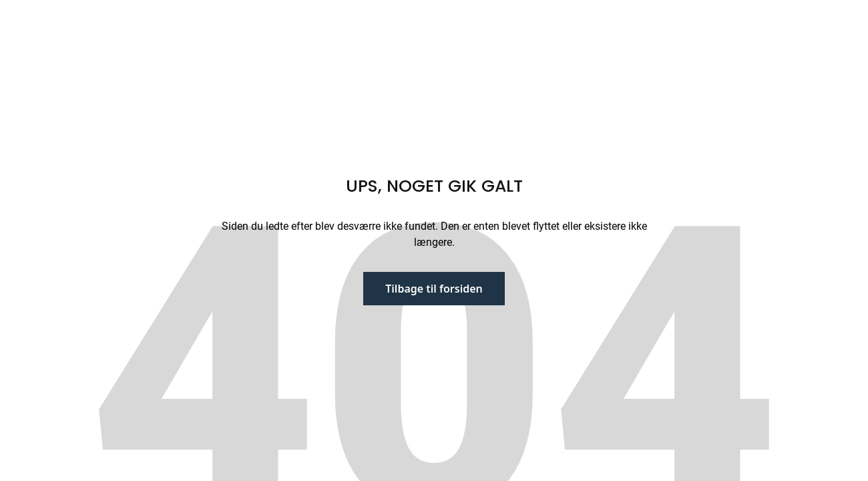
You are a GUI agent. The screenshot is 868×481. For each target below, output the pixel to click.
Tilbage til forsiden (434, 289)
